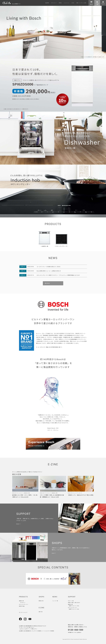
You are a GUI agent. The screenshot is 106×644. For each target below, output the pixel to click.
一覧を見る (47, 283)
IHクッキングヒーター (61, 246)
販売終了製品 (22, 606)
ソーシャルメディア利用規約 (48, 631)
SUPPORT (72, 597)
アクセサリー (23, 603)
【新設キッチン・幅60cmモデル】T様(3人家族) (81, 495)
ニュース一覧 (55, 601)
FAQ (78, 606)
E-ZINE (42, 608)
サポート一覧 (71, 601)
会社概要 (21, 631)
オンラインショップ (23, 612)
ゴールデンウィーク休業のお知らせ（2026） (49, 267)
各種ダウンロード (73, 606)
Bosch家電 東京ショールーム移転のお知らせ (49, 271)
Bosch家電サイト (12, 4)
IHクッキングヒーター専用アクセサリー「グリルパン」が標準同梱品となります (58, 275)
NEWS (55, 597)
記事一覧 (41, 612)
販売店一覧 (41, 601)
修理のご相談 (71, 603)
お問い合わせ (77, 603)
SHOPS (42, 597)
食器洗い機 (45, 246)
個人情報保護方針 (27, 631)
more (18, 524)
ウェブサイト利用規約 (37, 631)
